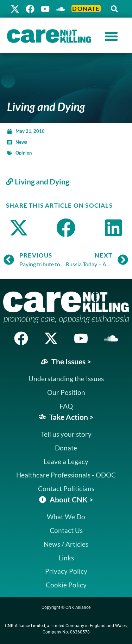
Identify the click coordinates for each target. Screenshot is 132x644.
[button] (114, 9)
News (21, 142)
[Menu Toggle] (111, 36)
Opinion (24, 153)
